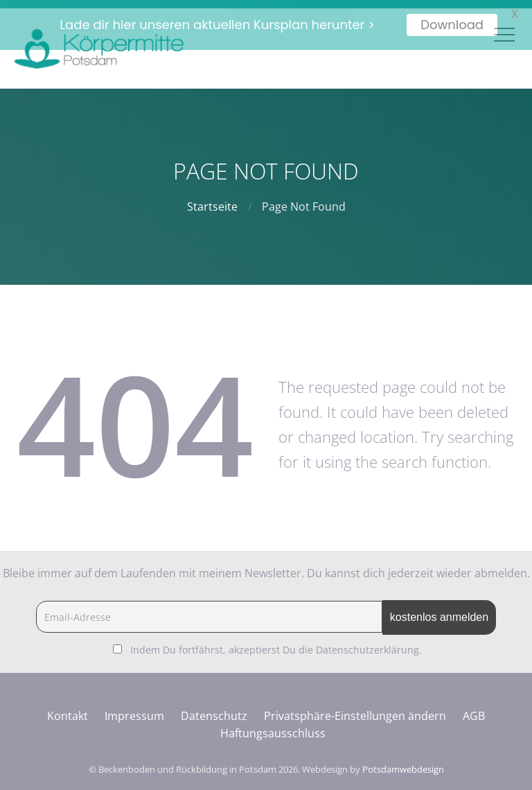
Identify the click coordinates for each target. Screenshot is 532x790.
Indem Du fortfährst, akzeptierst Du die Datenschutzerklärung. (276, 641)
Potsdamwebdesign (403, 761)
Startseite (212, 198)
